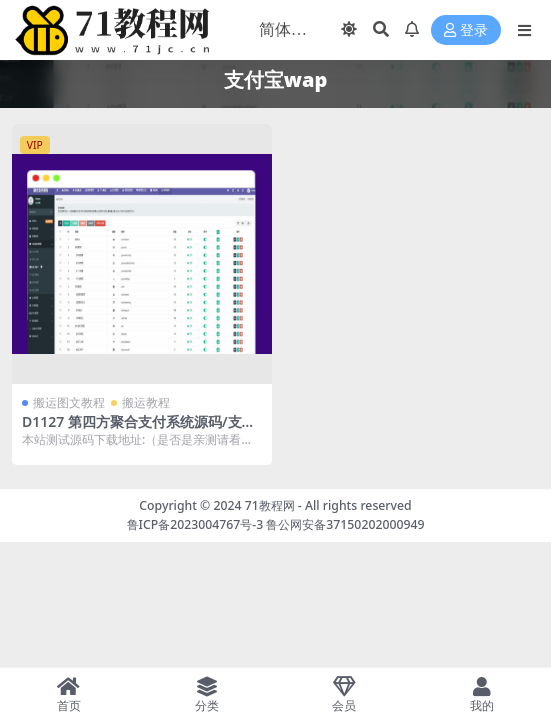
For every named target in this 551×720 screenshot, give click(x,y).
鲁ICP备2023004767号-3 (195, 524)
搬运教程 (146, 402)
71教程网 (270, 505)
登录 (466, 30)
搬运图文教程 (69, 402)
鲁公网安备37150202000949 (345, 524)
